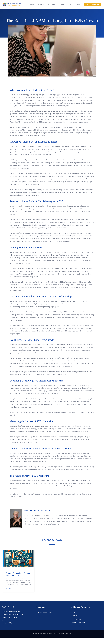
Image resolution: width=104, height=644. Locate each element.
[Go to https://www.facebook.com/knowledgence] (4, 629)
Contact (79, 11)
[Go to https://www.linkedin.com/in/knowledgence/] (10, 629)
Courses (40, 11)
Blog (71, 11)
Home (32, 11)
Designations (52, 11)
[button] (93, 11)
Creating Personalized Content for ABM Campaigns (18, 581)
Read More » (9, 595)
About (63, 11)
